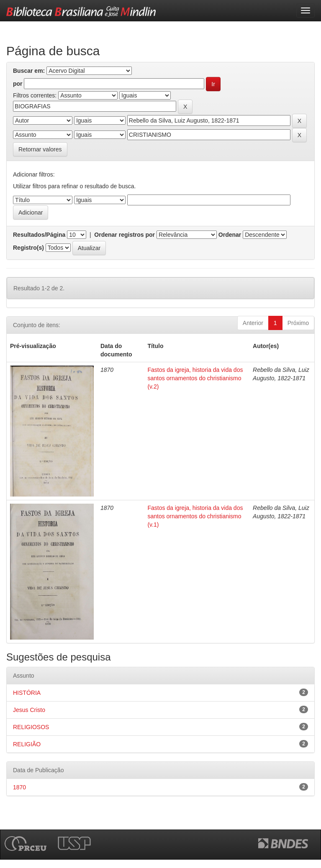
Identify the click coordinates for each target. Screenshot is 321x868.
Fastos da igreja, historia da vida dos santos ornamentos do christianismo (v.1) (195, 516)
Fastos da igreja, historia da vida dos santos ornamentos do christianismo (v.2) (195, 378)
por (18, 84)
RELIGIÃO (27, 744)
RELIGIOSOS (31, 727)
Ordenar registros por (125, 235)
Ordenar (230, 235)
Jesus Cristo (29, 710)
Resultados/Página (39, 235)
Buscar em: (29, 71)
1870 (19, 787)
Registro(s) (28, 248)
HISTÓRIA (27, 693)
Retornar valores (40, 149)
